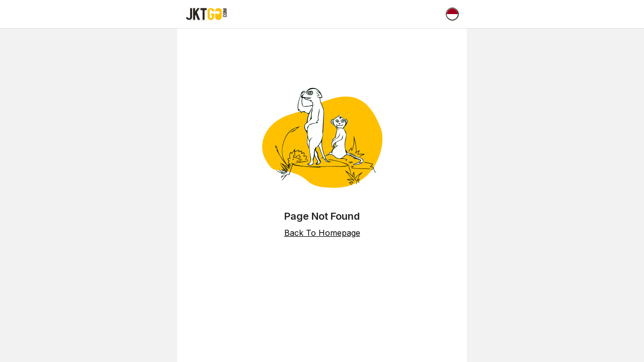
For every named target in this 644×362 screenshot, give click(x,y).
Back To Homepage (322, 233)
